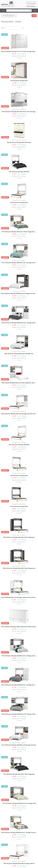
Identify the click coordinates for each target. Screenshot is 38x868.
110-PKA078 (19, 451)
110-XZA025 (19, 604)
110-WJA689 (19, 482)
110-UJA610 (19, 781)
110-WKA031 (19, 513)
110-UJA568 (19, 360)
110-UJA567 (19, 691)
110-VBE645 (19, 149)
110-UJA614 (19, 662)
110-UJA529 (19, 300)
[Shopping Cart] (35, 11)
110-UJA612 (19, 839)
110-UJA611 (19, 810)
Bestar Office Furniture (19, 56)
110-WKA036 (19, 544)
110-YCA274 (19, 633)
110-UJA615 (19, 389)
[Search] (30, 10)
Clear (34, 16)
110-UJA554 (19, 269)
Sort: (3, 28)
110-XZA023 (19, 87)
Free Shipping (31, 6)
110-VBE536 (19, 420)
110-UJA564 (19, 329)
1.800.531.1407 (31, 2)
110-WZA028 (19, 118)
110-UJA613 (19, 238)
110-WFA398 (19, 58)
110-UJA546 (19, 751)
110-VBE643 (19, 209)
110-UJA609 (19, 178)
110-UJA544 (19, 721)
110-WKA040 (19, 575)
